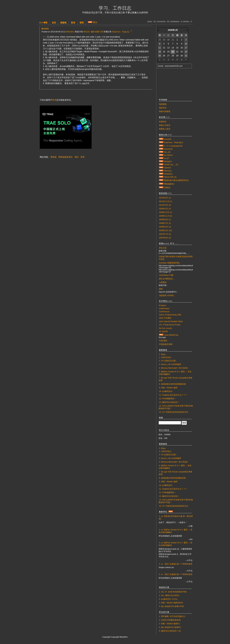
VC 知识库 (163, 331)
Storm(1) (168, 171)
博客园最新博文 (65, 157)
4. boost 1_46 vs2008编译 (170, 364)
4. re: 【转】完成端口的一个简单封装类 (176, 564)
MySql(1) (168, 161)
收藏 (97, 32)
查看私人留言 (165, 129)
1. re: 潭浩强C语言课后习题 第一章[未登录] (176, 517)
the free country (166, 328)
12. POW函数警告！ (168, 399)
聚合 (95, 22)
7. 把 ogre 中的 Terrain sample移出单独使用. (175, 379)
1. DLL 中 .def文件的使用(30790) (173, 592)
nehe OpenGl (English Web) (171, 321)
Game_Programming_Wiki (170, 315)
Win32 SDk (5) (170, 177)
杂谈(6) (167, 188)
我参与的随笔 (165, 111)
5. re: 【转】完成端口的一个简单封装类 (176, 574)
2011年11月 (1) (165, 201)
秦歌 (161, 289)
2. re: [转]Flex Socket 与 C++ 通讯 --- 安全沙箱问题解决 (175, 531)
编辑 (93, 32)
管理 (82, 23)
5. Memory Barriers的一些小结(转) (173, 368)
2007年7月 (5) (165, 234)
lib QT (167, 158)
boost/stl (168, 139)
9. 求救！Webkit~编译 (168, 388)
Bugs (45, 29)
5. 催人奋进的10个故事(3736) (171, 606)
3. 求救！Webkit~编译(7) (169, 624)
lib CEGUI (168, 155)
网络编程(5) (169, 184)
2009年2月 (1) (165, 209)
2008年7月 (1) (165, 223)
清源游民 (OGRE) (166, 295)
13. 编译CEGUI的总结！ (169, 402)
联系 (73, 23)
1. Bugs (162, 354)
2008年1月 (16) (165, 230)
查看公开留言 (165, 125)
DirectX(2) (168, 149)
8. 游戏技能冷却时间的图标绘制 (172, 384)
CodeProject (164, 308)
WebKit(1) (168, 174)
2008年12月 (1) (165, 212)
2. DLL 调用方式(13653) (169, 595)
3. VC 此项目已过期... (168, 361)
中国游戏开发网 (166, 344)
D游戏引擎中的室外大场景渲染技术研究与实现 (176, 258)
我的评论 (163, 108)
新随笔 (63, 23)
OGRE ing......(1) (171, 165)
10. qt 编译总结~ (166, 391)
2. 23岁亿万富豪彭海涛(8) (170, 620)
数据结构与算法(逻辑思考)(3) (176, 180)
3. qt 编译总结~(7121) (168, 599)
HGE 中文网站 (165, 318)
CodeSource (164, 312)
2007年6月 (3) (165, 238)
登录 (54, 100)
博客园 (53, 157)
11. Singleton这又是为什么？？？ (173, 395)
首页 (54, 23)
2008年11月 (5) (165, 216)
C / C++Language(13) (173, 146)
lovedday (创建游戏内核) (169, 263)
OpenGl (167, 168)
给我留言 (163, 122)
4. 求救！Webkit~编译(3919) (171, 603)
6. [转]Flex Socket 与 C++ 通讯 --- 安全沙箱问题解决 (175, 373)
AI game (163, 305)
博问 (77, 157)
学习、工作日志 (115, 8)
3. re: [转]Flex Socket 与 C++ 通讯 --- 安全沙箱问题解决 (175, 544)
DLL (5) (167, 152)
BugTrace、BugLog (121, 32)
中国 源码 (163, 341)
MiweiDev (70, 32)
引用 (101, 32)
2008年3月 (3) (165, 227)
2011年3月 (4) (165, 205)
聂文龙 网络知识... (167, 279)
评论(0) (86, 32)
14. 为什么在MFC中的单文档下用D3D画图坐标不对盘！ (176, 407)
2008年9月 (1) (165, 220)
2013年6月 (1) (165, 198)
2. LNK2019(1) (165, 357)
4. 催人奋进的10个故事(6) (170, 627)
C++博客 (43, 23)
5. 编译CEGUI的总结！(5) (170, 631)
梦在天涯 (163, 248)
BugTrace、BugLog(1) (174, 142)
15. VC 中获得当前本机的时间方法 (173, 412)
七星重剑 (163, 282)
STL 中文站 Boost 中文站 (170, 325)
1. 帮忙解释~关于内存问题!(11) (172, 616)
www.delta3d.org (171, 335)
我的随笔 (163, 104)
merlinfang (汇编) (166, 275)
